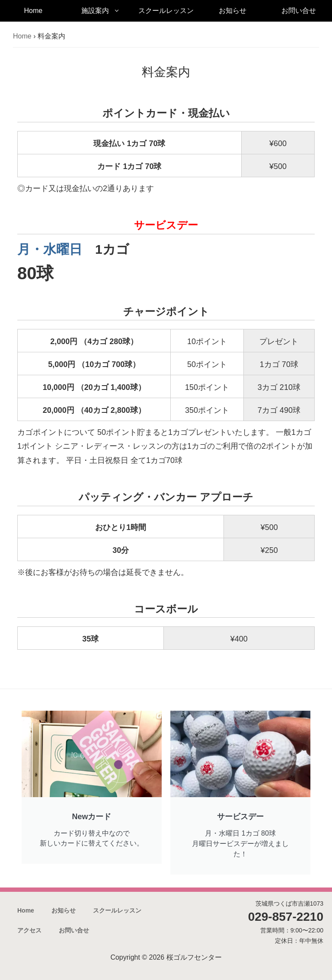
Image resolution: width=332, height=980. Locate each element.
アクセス (29, 930)
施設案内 (95, 11)
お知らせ (233, 11)
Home (33, 11)
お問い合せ (299, 11)
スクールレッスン (166, 11)
